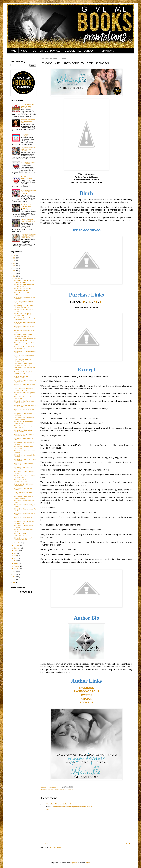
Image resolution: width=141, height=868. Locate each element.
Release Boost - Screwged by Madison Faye (22, 315)
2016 (14, 574)
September (18, 548)
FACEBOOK (86, 688)
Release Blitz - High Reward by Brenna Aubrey (23, 468)
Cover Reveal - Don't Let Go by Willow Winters (23, 377)
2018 (14, 276)
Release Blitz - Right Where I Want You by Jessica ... (24, 286)
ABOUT (25, 51)
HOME (13, 51)
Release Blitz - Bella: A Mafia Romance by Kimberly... (22, 290)
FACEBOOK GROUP (87, 691)
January (17, 569)
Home (87, 844)
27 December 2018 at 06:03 (63, 804)
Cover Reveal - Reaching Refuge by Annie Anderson (24, 319)
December (17, 278)
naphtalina (74, 863)
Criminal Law (50, 804)
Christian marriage (86, 807)
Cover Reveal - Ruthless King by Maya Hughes (23, 302)
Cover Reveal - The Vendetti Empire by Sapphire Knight (24, 348)
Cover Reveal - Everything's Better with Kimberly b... (24, 485)
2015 (14, 577)
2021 (14, 268)
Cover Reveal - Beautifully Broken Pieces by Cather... (24, 373)
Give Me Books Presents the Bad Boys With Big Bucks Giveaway (28, 236)
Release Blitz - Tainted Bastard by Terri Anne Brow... (24, 281)
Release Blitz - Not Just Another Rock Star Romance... (23, 535)
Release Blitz (63, 790)
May (16, 558)
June (16, 556)
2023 (14, 263)
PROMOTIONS (106, 51)
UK (90, 302)
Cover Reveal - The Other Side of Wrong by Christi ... (24, 389)
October (17, 546)
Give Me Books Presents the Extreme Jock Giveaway (28, 149)
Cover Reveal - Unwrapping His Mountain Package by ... (23, 364)
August (16, 551)
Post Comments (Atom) (55, 847)
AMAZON (86, 699)
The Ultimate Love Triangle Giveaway (27, 178)
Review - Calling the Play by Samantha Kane (28, 221)
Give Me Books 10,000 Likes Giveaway (28, 163)
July (15, 553)
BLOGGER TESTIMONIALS (79, 51)
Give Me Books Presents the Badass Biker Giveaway (28, 207)
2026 (14, 256)
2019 (14, 274)
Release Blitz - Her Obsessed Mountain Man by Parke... (22, 481)
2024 (14, 261)
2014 (14, 580)
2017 (14, 572)
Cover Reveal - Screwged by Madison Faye (22, 360)
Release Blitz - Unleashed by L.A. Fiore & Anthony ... (24, 431)
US (84, 302)
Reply (47, 810)
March (16, 563)
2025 (14, 258)
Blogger (87, 863)
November (17, 543)
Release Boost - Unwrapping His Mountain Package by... (23, 306)
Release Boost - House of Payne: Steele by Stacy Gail (28, 121)
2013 (14, 582)
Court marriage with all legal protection (69, 807)
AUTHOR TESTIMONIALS (47, 51)
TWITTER (87, 695)
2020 (14, 271)
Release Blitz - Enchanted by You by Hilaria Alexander (24, 464)
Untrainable (70, 790)
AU (102, 302)
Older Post (129, 844)
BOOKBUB (86, 702)
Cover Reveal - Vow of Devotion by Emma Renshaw (24, 418)
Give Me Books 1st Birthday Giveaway (27, 135)
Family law (55, 807)
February (17, 566)
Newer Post (44, 844)
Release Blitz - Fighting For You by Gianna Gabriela (24, 435)
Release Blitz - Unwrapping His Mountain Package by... (23, 335)
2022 (14, 266)
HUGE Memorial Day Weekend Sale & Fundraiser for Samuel (28, 106)
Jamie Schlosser (54, 790)
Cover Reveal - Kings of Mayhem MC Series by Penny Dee (25, 340)
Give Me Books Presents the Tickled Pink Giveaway (28, 192)
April (16, 561)
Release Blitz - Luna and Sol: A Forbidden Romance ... (23, 539)
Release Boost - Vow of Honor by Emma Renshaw (24, 497)
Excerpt (48, 790)
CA (96, 302)
